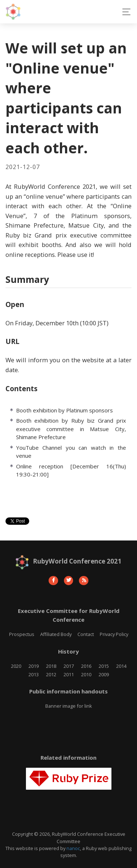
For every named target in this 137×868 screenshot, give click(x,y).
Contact (86, 634)
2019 (34, 666)
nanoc (73, 848)
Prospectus (22, 634)
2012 (51, 674)
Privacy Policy (114, 634)
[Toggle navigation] (124, 12)
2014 (121, 666)
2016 (86, 666)
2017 (69, 666)
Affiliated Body (56, 634)
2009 (104, 674)
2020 (16, 666)
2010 (86, 674)
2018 (51, 666)
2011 (69, 674)
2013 (34, 674)
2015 (104, 666)
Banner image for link (69, 706)
